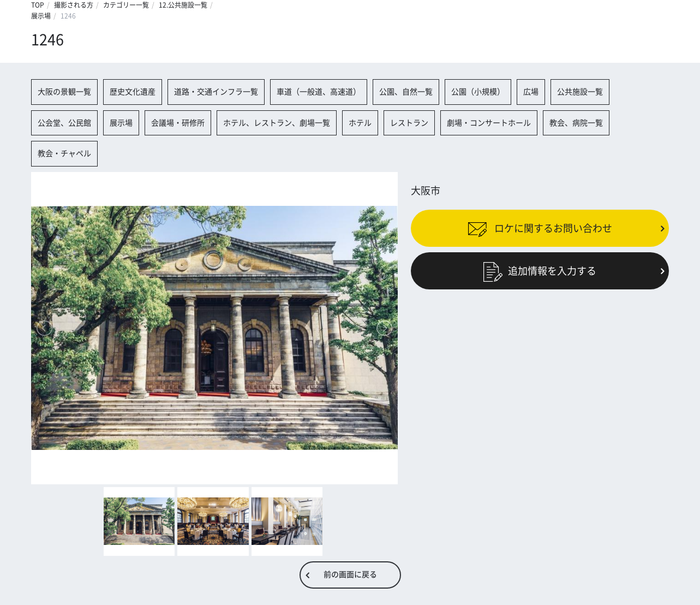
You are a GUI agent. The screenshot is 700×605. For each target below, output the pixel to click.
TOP (38, 5)
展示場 (41, 16)
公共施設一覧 (580, 92)
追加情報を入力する (540, 271)
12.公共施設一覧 (183, 5)
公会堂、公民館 (64, 123)
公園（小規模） (478, 92)
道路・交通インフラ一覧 (216, 92)
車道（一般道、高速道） (319, 92)
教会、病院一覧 (576, 123)
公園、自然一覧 (406, 92)
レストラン (409, 123)
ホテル (360, 123)
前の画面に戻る (350, 574)
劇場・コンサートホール (489, 123)
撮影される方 (74, 5)
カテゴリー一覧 (126, 5)
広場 (531, 92)
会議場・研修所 (178, 123)
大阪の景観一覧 (64, 92)
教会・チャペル (64, 153)
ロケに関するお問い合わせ (540, 228)
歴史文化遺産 (133, 92)
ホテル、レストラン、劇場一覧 (277, 123)
